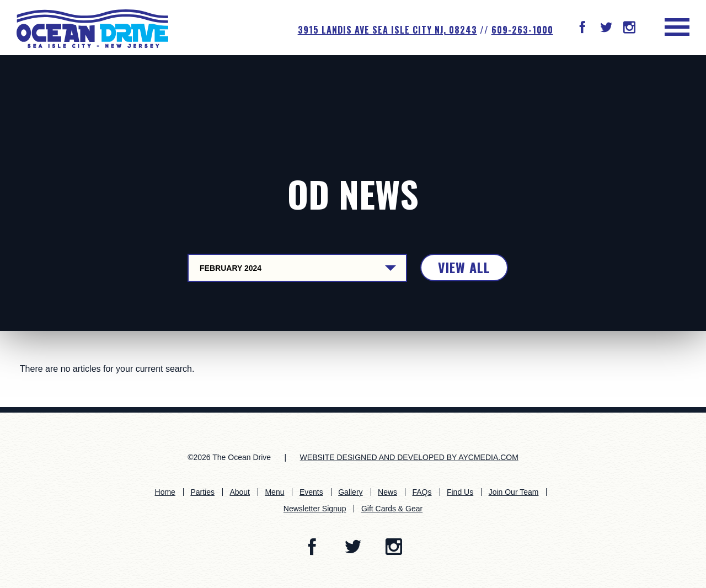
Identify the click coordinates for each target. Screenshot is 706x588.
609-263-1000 (522, 30)
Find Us (460, 492)
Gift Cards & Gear (392, 509)
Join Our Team (514, 492)
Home (165, 492)
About (240, 492)
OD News (353, 193)
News (387, 492)
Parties (202, 492)
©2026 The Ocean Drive (229, 457)
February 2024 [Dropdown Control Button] (231, 268)
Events (311, 492)
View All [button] (464, 267)
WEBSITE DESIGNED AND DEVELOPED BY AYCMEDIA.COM (409, 457)
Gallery (350, 492)
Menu (274, 492)
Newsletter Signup (315, 509)
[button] (582, 28)
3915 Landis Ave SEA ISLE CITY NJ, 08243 (387, 30)
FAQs (422, 492)
